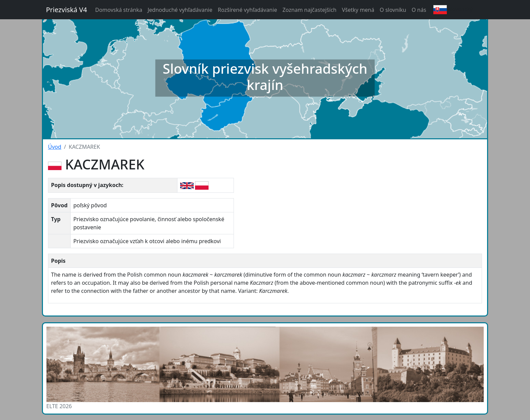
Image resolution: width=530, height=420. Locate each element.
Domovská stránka (118, 10)
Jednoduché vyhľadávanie (180, 10)
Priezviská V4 (66, 10)
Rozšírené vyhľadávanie (247, 10)
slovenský (453, 10)
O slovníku (393, 10)
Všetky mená (358, 10)
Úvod (55, 147)
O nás (419, 10)
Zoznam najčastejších (310, 10)
